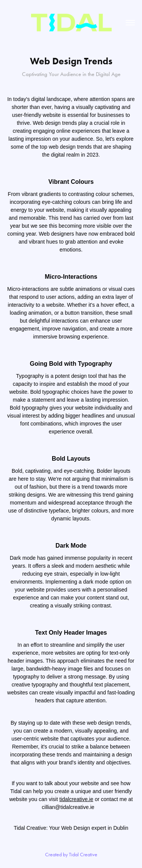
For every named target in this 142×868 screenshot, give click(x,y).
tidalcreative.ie (76, 799)
